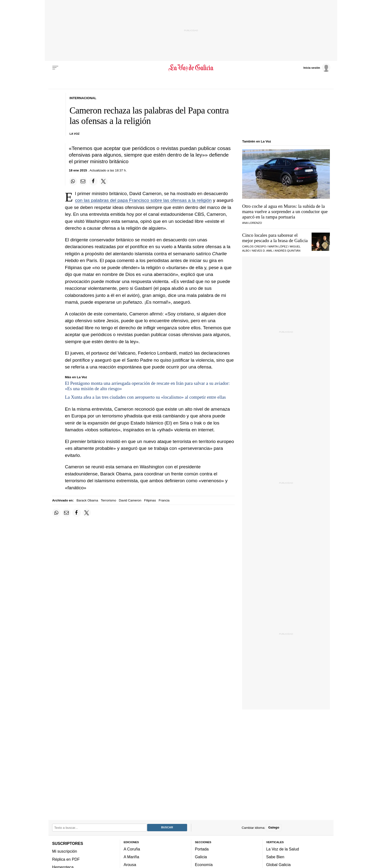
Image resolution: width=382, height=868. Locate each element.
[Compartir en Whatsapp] (73, 181)
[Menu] (55, 68)
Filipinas (150, 500)
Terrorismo (109, 500)
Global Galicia (278, 865)
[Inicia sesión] (317, 67)
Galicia (201, 857)
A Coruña (132, 849)
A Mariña (132, 857)
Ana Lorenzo (252, 223)
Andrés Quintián (288, 251)
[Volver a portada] (191, 68)
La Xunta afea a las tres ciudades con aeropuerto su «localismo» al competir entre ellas (146, 397)
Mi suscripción (65, 851)
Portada (202, 849)
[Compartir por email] (83, 181)
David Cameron (130, 500)
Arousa (130, 865)
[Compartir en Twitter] (104, 181)
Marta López (278, 246)
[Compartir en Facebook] (93, 181)
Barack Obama (87, 500)
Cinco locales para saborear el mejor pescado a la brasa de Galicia (275, 238)
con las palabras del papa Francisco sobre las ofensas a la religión (143, 200)
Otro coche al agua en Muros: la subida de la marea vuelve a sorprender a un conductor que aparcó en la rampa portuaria (285, 212)
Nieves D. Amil (262, 251)
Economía (204, 865)
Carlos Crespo (254, 246)
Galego (274, 828)
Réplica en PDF (66, 859)
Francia (164, 500)
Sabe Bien (275, 857)
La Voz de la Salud (283, 849)
